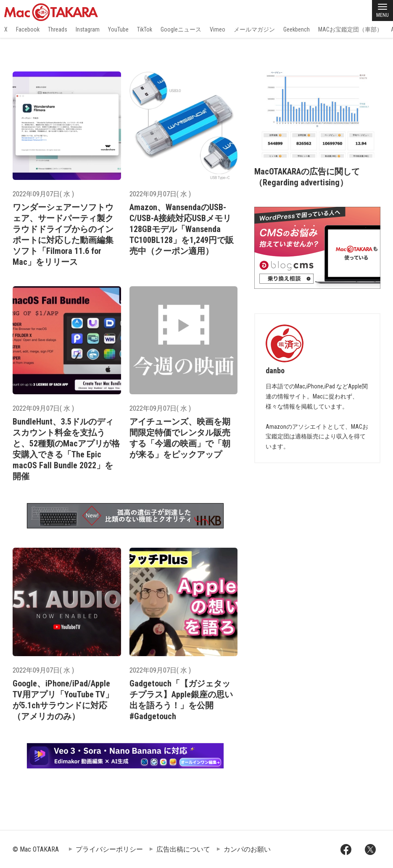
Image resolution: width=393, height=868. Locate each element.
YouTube (118, 29)
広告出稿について (183, 849)
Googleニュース (181, 29)
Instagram (88, 29)
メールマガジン (254, 29)
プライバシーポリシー (109, 849)
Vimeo (218, 29)
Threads (58, 29)
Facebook (28, 29)
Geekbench (297, 29)
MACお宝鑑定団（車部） (350, 29)
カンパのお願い (247, 849)
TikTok (145, 29)
